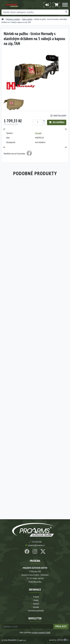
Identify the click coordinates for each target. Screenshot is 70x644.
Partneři (36, 604)
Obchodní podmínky (36, 610)
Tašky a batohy (27, 19)
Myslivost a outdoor (13, 19)
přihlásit (61, 626)
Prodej (36, 600)
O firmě (36, 597)
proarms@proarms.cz (37, 545)
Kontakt (36, 607)
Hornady (38, 133)
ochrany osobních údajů (41, 632)
